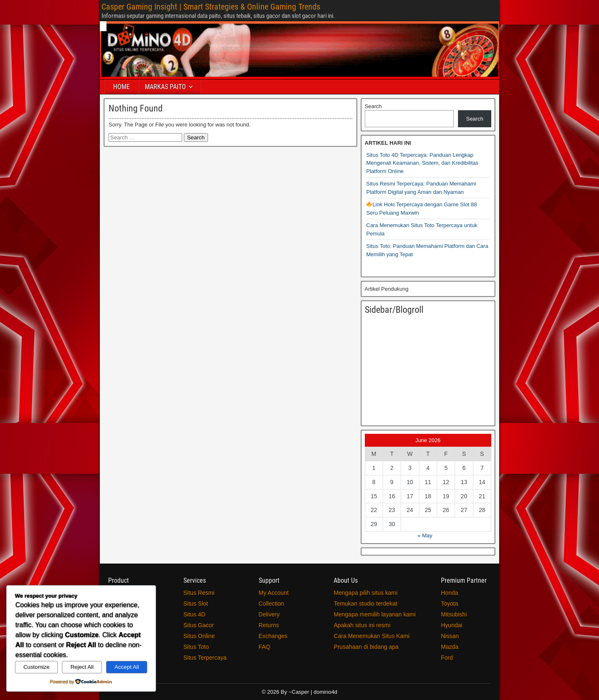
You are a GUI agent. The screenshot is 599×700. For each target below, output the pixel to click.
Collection (271, 604)
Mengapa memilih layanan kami (375, 614)
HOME (121, 87)
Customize (36, 667)
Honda (449, 593)
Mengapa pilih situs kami (365, 593)
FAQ (265, 647)
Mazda (450, 647)
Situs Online (199, 636)
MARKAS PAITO (165, 87)
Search (373, 106)
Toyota (449, 604)
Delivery (269, 614)
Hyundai (452, 625)
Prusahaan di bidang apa (366, 647)
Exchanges (273, 636)
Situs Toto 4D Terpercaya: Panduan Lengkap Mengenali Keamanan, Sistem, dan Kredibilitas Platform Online (423, 163)
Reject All (82, 667)
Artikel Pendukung (387, 289)
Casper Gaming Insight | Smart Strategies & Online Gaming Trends (211, 7)
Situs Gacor (199, 625)
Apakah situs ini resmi (362, 625)
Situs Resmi (199, 593)
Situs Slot (196, 604)
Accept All (127, 667)
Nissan (450, 636)
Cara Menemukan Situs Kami (371, 636)
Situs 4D (194, 614)
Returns (269, 625)
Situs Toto (196, 647)
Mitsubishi (454, 614)
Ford (447, 658)
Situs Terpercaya (205, 658)
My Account (274, 593)
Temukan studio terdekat (365, 604)
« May (425, 536)
